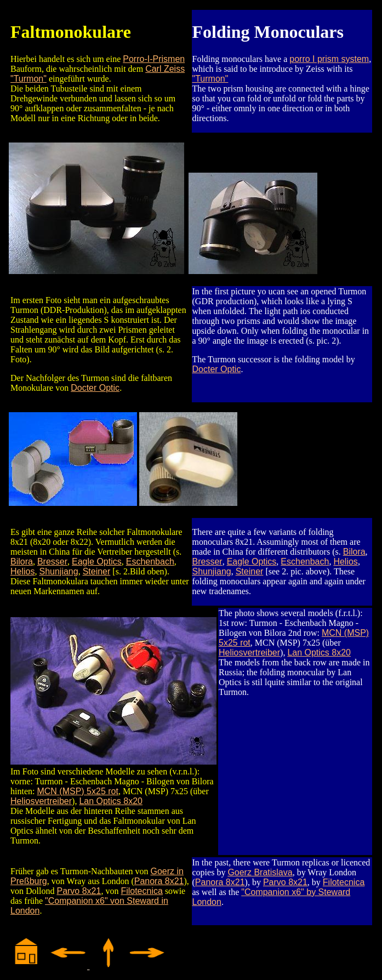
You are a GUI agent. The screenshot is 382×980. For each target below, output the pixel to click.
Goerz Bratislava (260, 872)
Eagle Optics (97, 562)
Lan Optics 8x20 (111, 801)
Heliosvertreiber (41, 801)
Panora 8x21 (159, 881)
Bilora (22, 562)
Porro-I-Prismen (154, 59)
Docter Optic (95, 388)
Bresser (52, 562)
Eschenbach (150, 562)
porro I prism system (329, 59)
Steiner (97, 571)
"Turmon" (210, 79)
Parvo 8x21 (79, 891)
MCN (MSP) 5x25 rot (77, 791)
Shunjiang (58, 571)
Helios (22, 571)
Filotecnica (141, 891)
